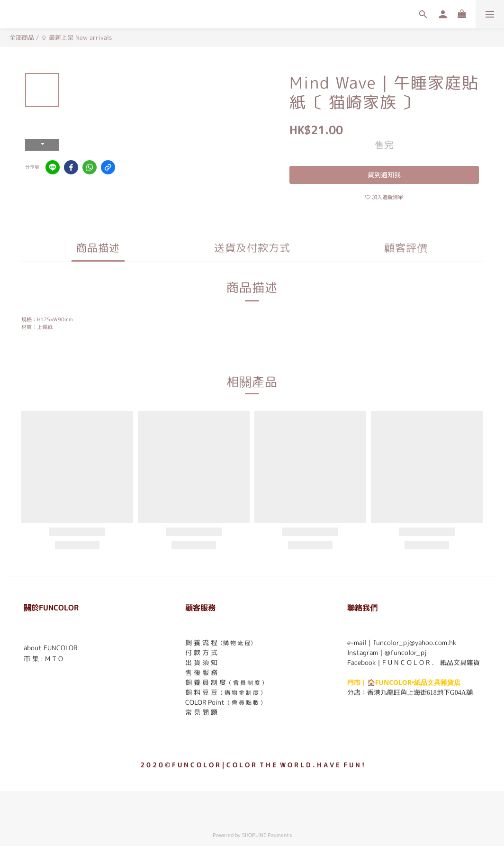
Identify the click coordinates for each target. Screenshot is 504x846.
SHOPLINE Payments (267, 835)
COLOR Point (205, 702)
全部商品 (22, 37)
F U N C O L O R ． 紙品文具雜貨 (431, 662)
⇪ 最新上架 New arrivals (76, 37)
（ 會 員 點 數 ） (245, 703)
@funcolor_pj (406, 652)
